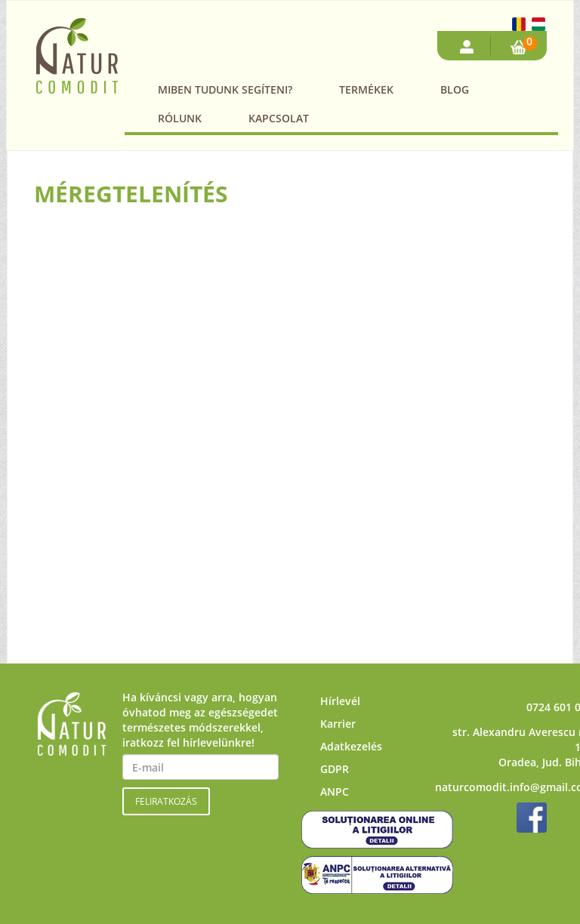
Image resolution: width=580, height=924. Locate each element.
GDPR (335, 769)
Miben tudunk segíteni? (225, 89)
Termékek (366, 89)
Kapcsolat (279, 118)
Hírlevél (340, 701)
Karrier (338, 724)
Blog (455, 89)
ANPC (335, 792)
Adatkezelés (351, 746)
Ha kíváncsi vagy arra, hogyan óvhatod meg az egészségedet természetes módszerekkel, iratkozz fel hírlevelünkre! (200, 720)
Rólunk (180, 118)
